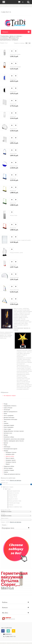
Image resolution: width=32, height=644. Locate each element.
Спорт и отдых (7, 429)
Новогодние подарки (9, 425)
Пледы (5, 445)
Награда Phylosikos (14, 290)
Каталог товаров (8, 487)
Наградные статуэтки (11, 452)
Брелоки (6, 443)
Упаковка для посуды (13, 503)
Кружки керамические (13, 491)
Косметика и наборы (9, 437)
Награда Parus (13, 79)
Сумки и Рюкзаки (8, 408)
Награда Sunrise (14, 302)
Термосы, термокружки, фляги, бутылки (14, 441)
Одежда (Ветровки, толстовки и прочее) (14, 431)
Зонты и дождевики (9, 416)
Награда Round (13, 129)
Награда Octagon (14, 166)
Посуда (5, 404)
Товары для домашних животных (12, 474)
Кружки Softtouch (12, 495)
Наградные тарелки (11, 460)
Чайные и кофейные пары (14, 507)
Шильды (6, 435)
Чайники (10, 505)
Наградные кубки (10, 454)
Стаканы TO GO (12, 497)
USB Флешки (7, 447)
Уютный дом (7, 410)
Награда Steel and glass (15, 54)
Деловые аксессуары (9, 418)
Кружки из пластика (13, 493)
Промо (5, 414)
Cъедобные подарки (9, 470)
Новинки (6, 472)
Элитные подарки (8, 468)
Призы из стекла (10, 456)
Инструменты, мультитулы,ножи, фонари (14, 439)
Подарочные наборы (9, 466)
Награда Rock (13, 265)
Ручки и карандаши (9, 427)
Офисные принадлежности (10, 412)
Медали (8, 464)
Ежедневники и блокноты (10, 406)
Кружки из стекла (12, 499)
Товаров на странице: (19, 43)
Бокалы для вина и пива (14, 501)
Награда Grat (13, 116)
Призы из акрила (10, 458)
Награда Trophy (14, 215)
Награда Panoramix (14, 277)
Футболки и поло (8, 433)
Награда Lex (13, 141)
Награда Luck (13, 104)
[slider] (31, 484)
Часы (5, 421)
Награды (6, 451)
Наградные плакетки (11, 462)
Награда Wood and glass (15, 67)
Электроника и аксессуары (10, 419)
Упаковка (6, 423)
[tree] (16, 497)
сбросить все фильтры (15, 480)
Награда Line (13, 178)
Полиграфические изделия (10, 449)
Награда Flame (13, 153)
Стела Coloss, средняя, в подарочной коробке (20, 240)
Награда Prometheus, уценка (16, 253)
